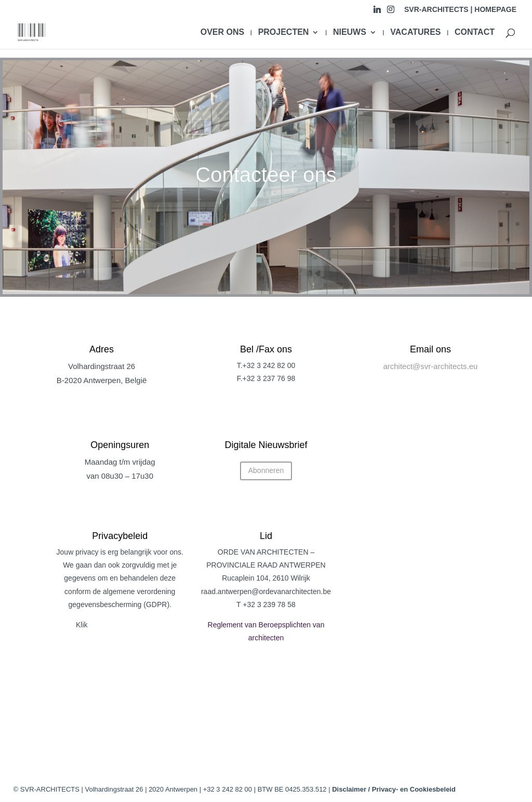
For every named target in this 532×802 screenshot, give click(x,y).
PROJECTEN (284, 32)
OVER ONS (222, 32)
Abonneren (266, 470)
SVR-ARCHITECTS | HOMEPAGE (460, 10)
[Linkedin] (377, 12)
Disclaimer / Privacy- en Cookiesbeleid (394, 789)
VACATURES (415, 32)
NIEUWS (350, 32)
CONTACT (475, 32)
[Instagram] (391, 12)
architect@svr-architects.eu (430, 366)
